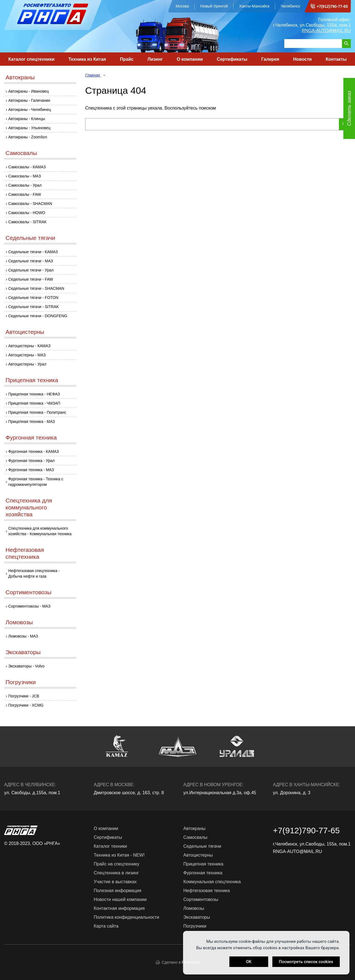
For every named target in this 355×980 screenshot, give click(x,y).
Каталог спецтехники (31, 59)
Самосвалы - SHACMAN (30, 204)
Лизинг (155, 59)
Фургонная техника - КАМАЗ (34, 451)
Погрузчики (21, 682)
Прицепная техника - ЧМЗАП (34, 403)
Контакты (336, 59)
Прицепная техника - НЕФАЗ (34, 394)
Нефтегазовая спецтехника (25, 553)
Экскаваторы (23, 652)
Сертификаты (232, 59)
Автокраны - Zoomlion (28, 137)
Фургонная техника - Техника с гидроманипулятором (36, 482)
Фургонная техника (31, 437)
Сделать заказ (349, 109)
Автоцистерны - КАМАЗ (29, 346)
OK (249, 962)
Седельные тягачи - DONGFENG (38, 316)
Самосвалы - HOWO (27, 213)
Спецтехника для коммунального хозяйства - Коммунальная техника (40, 531)
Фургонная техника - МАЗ (31, 470)
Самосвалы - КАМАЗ (27, 167)
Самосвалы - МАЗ (25, 176)
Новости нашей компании (120, 899)
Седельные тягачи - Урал (31, 270)
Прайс (127, 59)
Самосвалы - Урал (25, 185)
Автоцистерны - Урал (27, 364)
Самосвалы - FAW (25, 194)
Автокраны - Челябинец (30, 110)
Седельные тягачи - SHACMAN (36, 288)
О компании (190, 59)
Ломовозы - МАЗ (23, 636)
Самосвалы (21, 153)
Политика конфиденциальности (126, 917)
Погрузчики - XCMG (26, 705)
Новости (302, 59)
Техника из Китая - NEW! (119, 855)
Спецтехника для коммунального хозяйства (29, 507)
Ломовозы (19, 622)
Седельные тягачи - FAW (31, 279)
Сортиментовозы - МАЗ (29, 606)
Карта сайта (106, 926)
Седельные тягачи (30, 238)
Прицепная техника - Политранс (37, 412)
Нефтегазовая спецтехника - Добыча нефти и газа (34, 573)
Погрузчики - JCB (24, 696)
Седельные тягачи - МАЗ (31, 261)
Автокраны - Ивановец (29, 91)
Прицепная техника (32, 380)
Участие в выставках (115, 882)
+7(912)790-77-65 (332, 6)
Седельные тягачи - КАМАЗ (33, 252)
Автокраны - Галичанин (29, 100)
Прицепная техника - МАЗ (32, 422)
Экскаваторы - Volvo (26, 666)
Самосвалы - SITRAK (28, 222)
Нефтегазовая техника (207, 891)
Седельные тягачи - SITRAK (34, 307)
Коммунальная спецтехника (212, 882)
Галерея (270, 59)
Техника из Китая (87, 59)
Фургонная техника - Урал (32, 461)
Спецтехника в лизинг (116, 873)
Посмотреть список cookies (306, 962)
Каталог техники (110, 846)
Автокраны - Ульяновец (29, 128)
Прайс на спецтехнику (116, 864)
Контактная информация (119, 908)
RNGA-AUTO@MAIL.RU (326, 31)
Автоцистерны (25, 332)
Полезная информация (118, 891)
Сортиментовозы (28, 592)
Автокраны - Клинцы (27, 119)
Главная (93, 75)
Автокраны (20, 77)
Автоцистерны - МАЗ (27, 355)
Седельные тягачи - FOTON (33, 298)
